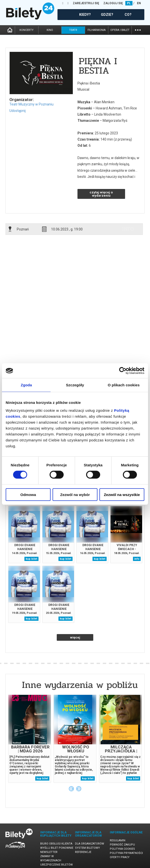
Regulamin (118, 840)
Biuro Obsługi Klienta (56, 844)
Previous (71, 789)
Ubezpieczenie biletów (56, 865)
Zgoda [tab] (26, 385)
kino (50, 30)
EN (139, 3)
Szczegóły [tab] (75, 385)
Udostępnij (18, 111)
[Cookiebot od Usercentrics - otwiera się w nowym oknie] (123, 371)
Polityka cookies (122, 849)
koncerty (27, 30)
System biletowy (87, 848)
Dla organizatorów (90, 844)
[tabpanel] (30, 739)
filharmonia (97, 30)
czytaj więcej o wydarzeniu (101, 194)
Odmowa (28, 494)
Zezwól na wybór (75, 494)
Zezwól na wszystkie (122, 494)
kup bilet (31, 559)
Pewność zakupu (122, 845)
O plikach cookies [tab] (124, 385)
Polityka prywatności (126, 853)
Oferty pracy (120, 857)
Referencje (83, 852)
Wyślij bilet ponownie (57, 848)
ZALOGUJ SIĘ (113, 3)
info (128, 229)
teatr (73, 30)
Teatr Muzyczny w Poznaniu (31, 104)
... (138, 30)
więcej (75, 637)
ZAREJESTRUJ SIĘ (86, 3)
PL (129, 3)
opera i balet (120, 30)
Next (79, 789)
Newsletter (49, 852)
